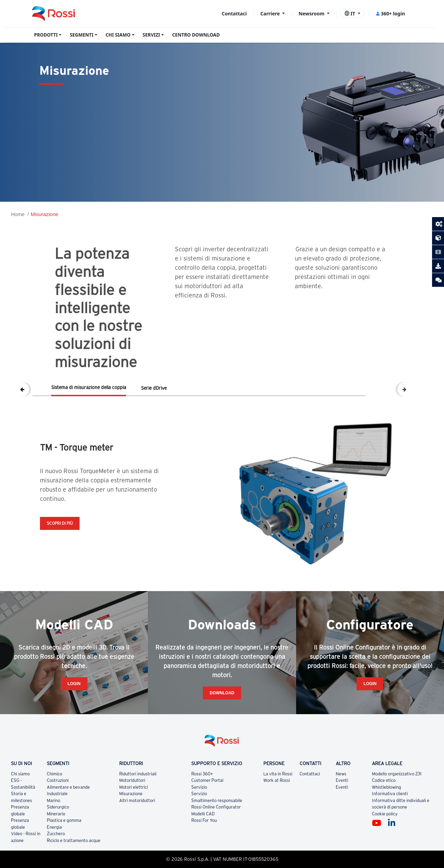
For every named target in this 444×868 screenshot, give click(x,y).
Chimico (54, 794)
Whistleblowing (386, 808)
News (341, 794)
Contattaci (234, 14)
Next (404, 389)
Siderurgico (58, 827)
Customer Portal (207, 801)
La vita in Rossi (278, 794)
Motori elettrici (134, 808)
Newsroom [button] (312, 14)
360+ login (390, 14)
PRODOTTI (46, 35)
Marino (53, 821)
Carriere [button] (270, 14)
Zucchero (56, 854)
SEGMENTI (81, 35)
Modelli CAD (203, 834)
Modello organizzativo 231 (397, 794)
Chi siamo (20, 794)
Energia (54, 848)
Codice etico (384, 801)
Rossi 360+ (202, 794)
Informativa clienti (390, 814)
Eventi (342, 801)
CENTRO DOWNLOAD (196, 35)
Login (74, 704)
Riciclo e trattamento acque (74, 861)
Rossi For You (204, 841)
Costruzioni (58, 801)
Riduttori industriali (138, 794)
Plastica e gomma (64, 841)
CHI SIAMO (118, 35)
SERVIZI (151, 35)
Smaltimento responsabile (217, 821)
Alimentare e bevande (68, 808)
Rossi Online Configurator (216, 827)
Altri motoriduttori (137, 821)
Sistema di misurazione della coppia (89, 387)
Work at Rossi (277, 801)
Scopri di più (60, 523)
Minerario (56, 834)
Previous (23, 389)
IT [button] (351, 14)
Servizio (199, 808)
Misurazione (45, 214)
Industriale (57, 814)
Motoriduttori (132, 801)
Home (18, 214)
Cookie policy (385, 834)
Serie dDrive (154, 388)
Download (222, 713)
